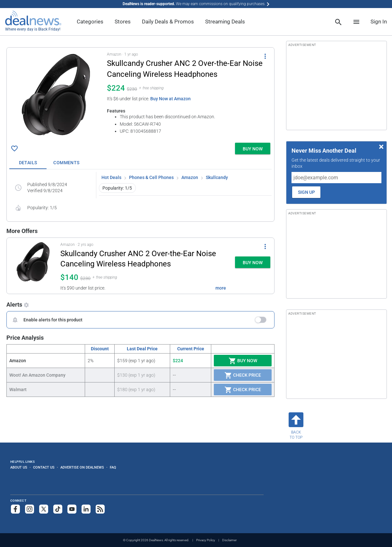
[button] (140, 94)
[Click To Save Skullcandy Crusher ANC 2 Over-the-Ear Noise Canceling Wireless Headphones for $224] (14, 148)
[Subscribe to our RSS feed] (100, 509)
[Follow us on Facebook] (15, 509)
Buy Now (243, 361)
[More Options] (265, 56)
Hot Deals (111, 177)
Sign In (379, 22)
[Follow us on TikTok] (58, 509)
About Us (19, 467)
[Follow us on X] (44, 509)
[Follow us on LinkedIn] (86, 509)
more (221, 288)
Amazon (190, 177)
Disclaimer (229, 540)
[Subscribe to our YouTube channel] (72, 509)
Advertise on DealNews (82, 467)
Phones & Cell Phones (151, 177)
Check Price (243, 375)
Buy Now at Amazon (170, 99)
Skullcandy (217, 177)
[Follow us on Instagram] (30, 509)
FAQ (113, 467)
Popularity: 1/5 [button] (117, 188)
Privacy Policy (206, 540)
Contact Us (44, 467)
